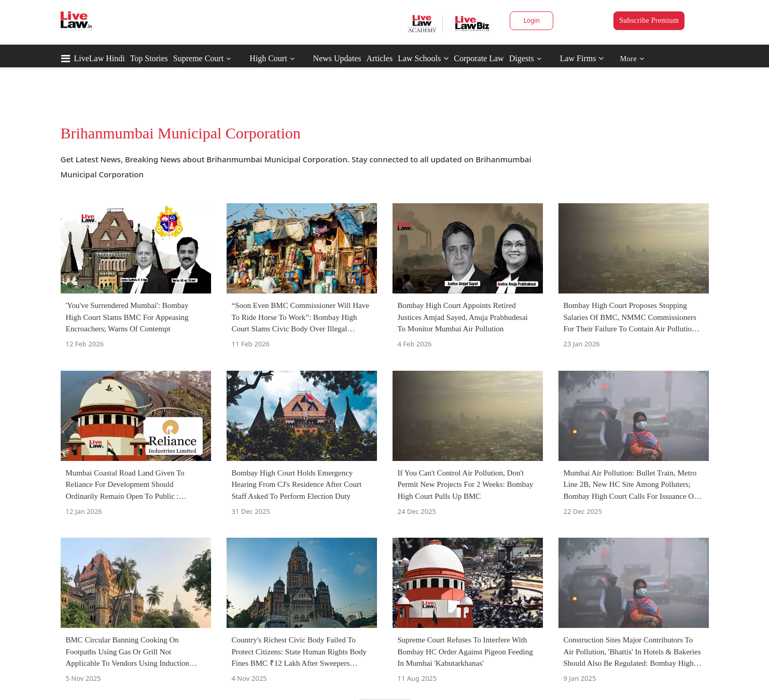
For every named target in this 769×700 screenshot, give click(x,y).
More (632, 59)
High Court (268, 58)
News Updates (337, 58)
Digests (522, 58)
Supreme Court (198, 58)
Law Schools (423, 58)
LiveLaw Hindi (100, 58)
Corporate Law (479, 58)
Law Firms (582, 58)
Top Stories (149, 58)
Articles (379, 58)
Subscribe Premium (649, 20)
